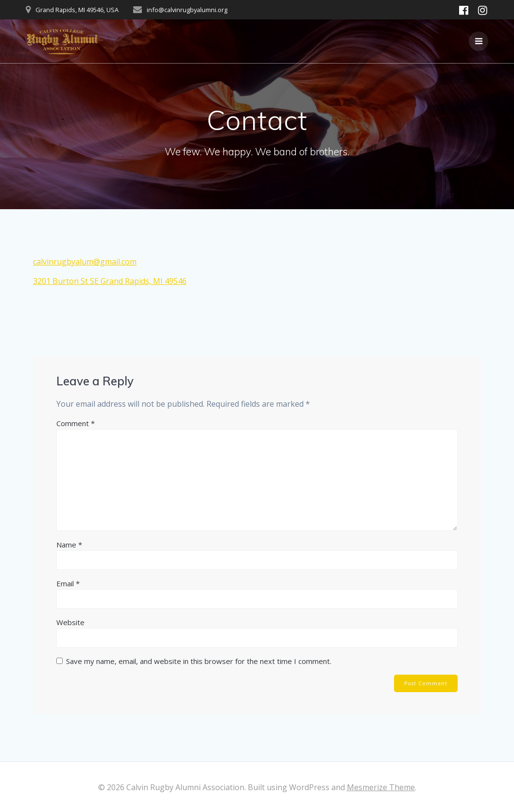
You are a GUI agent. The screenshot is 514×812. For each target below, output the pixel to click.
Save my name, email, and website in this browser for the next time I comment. (199, 661)
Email (68, 583)
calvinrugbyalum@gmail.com (85, 262)
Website (70, 622)
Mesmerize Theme (381, 787)
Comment (76, 423)
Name (69, 545)
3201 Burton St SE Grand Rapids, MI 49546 (110, 281)
